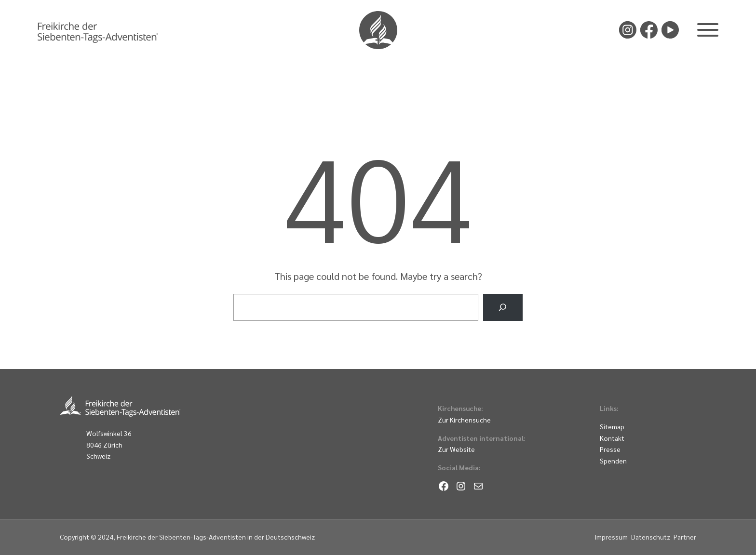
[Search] (503, 307)
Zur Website (456, 449)
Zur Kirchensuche (464, 420)
